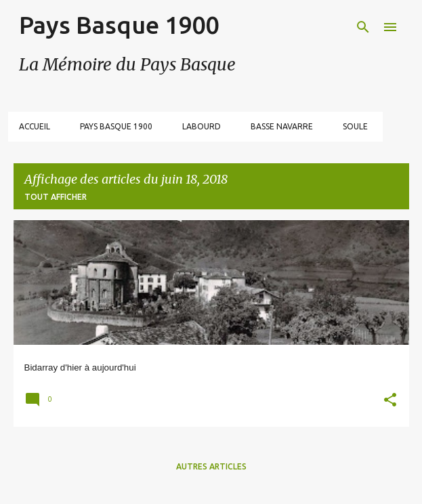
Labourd (202, 126)
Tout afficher (56, 197)
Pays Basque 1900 (119, 25)
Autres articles (211, 466)
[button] (390, 401)
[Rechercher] (363, 27)
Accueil (35, 126)
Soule (355, 126)
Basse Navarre (282, 126)
